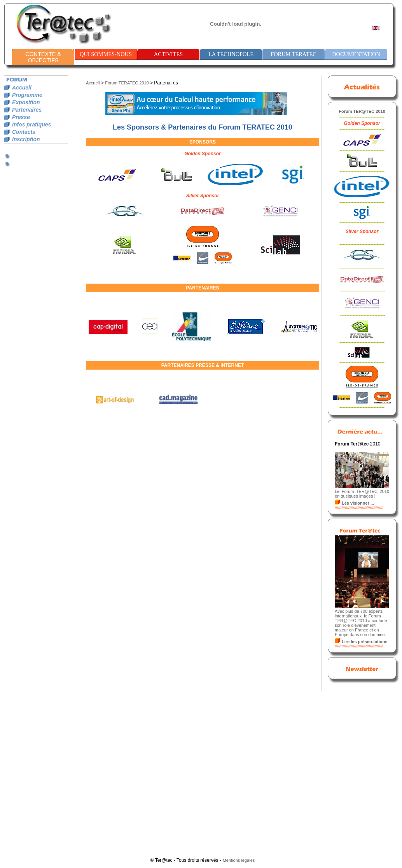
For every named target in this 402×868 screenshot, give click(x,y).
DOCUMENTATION (356, 54)
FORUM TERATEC (294, 54)
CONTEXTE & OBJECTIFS (43, 57)
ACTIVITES (168, 54)
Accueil (93, 83)
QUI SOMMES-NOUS (106, 54)
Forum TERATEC (121, 83)
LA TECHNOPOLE (231, 54)
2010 (144, 83)
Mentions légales (239, 860)
